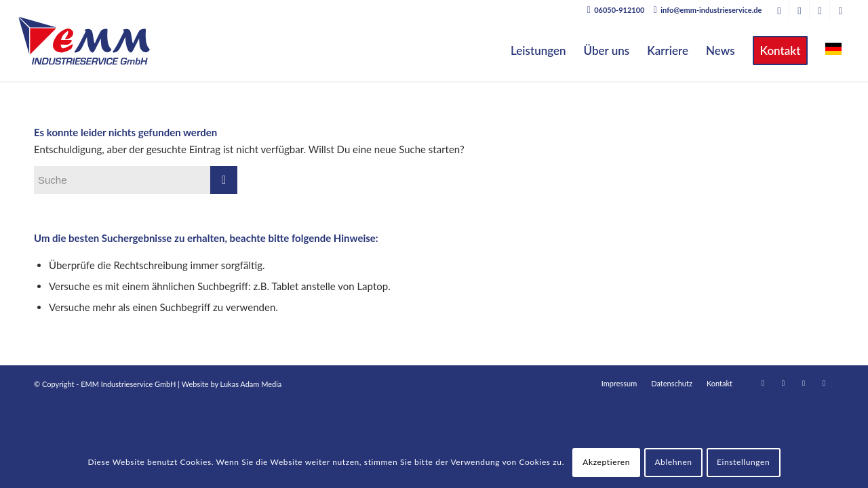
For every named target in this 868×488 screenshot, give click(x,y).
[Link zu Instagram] (840, 10)
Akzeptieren (606, 462)
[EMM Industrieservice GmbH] (84, 41)
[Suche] (136, 180)
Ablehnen (673, 462)
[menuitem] (538, 51)
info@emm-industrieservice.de (711, 10)
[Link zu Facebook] (820, 10)
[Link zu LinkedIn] (779, 10)
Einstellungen (743, 462)
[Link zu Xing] (799, 10)
